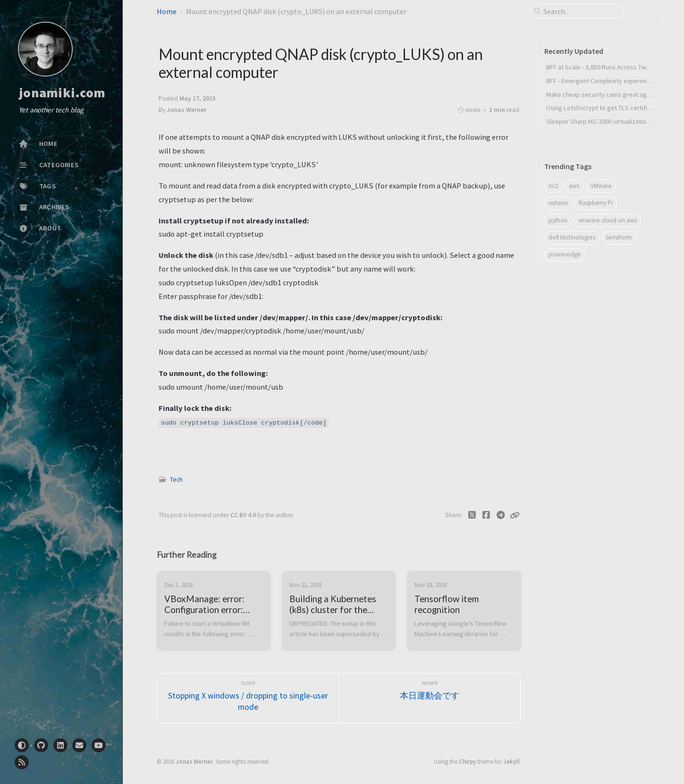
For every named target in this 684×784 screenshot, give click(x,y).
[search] (580, 11)
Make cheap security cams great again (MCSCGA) (615, 94)
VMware (601, 186)
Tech (176, 480)
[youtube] (99, 745)
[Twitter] (472, 515)
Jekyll (511, 761)
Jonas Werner (194, 761)
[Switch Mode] (22, 745)
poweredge (565, 254)
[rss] (22, 762)
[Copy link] (515, 515)
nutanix (558, 203)
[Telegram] (501, 515)
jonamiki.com (62, 93)
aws (574, 186)
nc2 (553, 186)
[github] (41, 745)
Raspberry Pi (596, 203)
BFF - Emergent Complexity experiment (601, 81)
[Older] (248, 698)
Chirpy (467, 761)
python (558, 220)
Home (167, 11)
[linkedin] (60, 745)
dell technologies (572, 237)
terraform (619, 237)
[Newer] (430, 698)
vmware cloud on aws (608, 220)
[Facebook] (486, 515)
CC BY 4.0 (244, 515)
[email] (79, 745)
